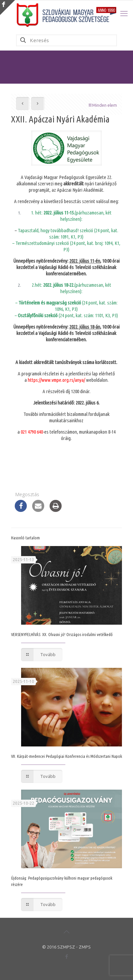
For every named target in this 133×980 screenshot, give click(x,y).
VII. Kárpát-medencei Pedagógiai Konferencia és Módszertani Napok (66, 756)
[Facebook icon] (66, 956)
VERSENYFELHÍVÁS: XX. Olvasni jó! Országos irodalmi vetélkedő (62, 634)
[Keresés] (67, 40)
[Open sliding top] (8, 8)
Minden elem (102, 105)
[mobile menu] (124, 13)
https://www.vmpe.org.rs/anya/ (56, 380)
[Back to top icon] (67, 932)
